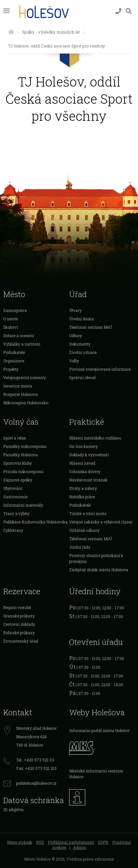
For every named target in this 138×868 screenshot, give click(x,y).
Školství (11, 327)
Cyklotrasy (13, 530)
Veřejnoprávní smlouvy (25, 377)
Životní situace (83, 352)
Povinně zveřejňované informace (100, 369)
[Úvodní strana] (11, 32)
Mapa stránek (20, 842)
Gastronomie (15, 497)
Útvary (75, 310)
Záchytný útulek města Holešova (99, 570)
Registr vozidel (17, 607)
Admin (79, 847)
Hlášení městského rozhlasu (95, 438)
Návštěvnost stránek (88, 480)
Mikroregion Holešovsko (26, 403)
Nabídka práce (82, 497)
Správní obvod (82, 377)
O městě (11, 319)
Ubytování (13, 488)
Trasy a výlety (16, 513)
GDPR (103, 842)
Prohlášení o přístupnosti (71, 842)
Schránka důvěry (85, 471)
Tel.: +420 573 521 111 (35, 760)
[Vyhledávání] (129, 11)
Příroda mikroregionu (23, 471)
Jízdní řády (80, 547)
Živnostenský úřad (21, 641)
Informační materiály (23, 505)
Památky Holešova (20, 455)
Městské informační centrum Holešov (96, 774)
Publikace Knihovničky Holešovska (35, 522)
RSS (40, 842)
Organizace (14, 361)
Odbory (76, 336)
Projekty (11, 369)
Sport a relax (15, 438)
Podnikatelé (14, 352)
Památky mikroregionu (25, 446)
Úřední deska (81, 319)
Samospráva (15, 310)
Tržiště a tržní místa (88, 513)
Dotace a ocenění (19, 336)
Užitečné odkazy (84, 530)
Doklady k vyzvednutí (89, 455)
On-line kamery (83, 446)
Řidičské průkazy (19, 633)
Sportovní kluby (18, 463)
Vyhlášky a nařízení (22, 344)
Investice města (18, 386)
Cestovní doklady (19, 624)
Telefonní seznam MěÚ (91, 327)
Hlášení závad (82, 463)
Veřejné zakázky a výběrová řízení (101, 522)
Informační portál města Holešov (99, 730)
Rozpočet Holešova (20, 394)
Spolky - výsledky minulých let (51, 32)
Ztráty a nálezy (83, 488)
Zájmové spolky (18, 480)
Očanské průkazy (19, 616)
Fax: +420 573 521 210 (36, 768)
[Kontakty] (118, 11)
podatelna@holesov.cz (36, 783)
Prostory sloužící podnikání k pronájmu (96, 558)
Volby (74, 361)
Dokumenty (80, 344)
